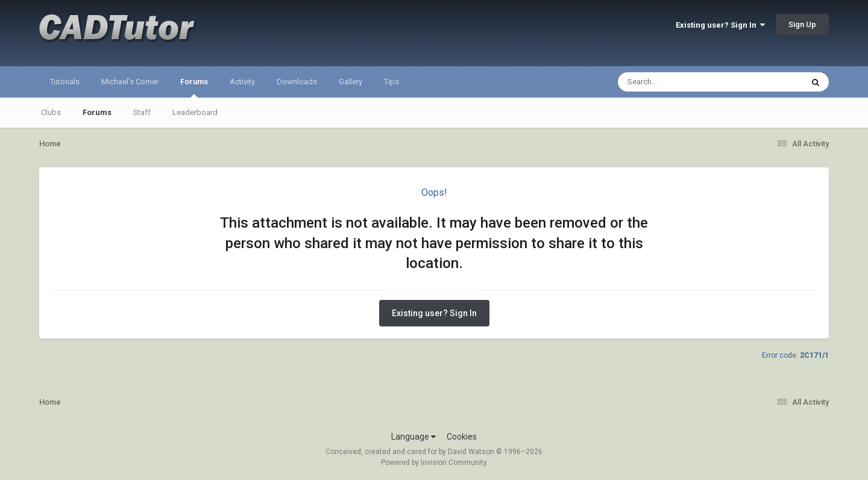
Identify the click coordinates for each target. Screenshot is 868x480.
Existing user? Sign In (720, 25)
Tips (392, 82)
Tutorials (65, 82)
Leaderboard (195, 112)
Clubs (51, 112)
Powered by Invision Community (434, 463)
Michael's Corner (130, 82)
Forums (194, 87)
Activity (242, 82)
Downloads (297, 82)
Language (414, 437)
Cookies (462, 437)
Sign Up (802, 24)
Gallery (351, 82)
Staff (142, 112)
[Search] (679, 82)
